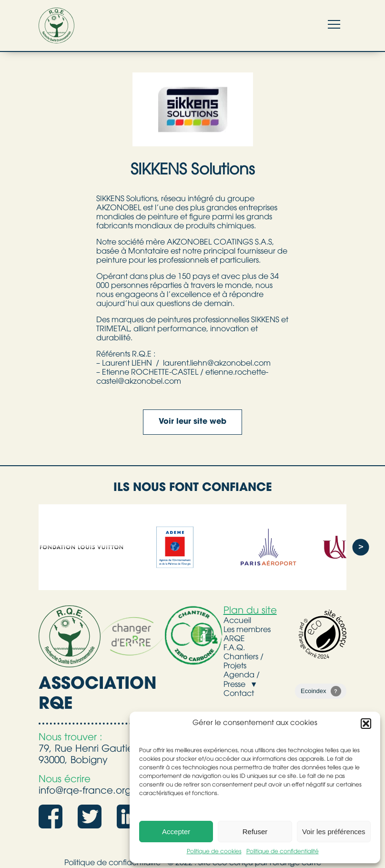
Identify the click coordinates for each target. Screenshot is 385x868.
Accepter (176, 832)
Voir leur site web (192, 422)
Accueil (237, 621)
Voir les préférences (334, 832)
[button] (366, 724)
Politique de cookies (214, 852)
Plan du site (250, 611)
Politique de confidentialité (283, 852)
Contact (239, 694)
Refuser (255, 832)
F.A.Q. (234, 648)
